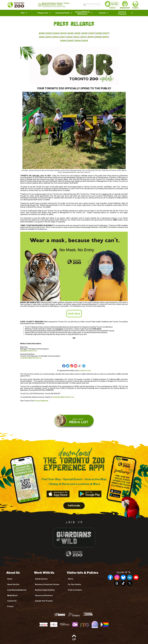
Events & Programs (122, 13)
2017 (106, 33)
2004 (78, 41)
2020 (85, 33)
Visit (23, 13)
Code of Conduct (75, 590)
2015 (49, 37)
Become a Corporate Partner (47, 584)
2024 (56, 33)
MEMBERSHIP (125, 5)
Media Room (12, 595)
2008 (98, 37)
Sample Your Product (44, 601)
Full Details (74, 509)
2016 (42, 37)
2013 (63, 37)
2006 (63, 41)
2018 (99, 33)
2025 (49, 33)
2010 (83, 37)
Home (10, 579)
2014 (56, 37)
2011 (76, 37)
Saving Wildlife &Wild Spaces (82, 13)
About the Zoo (13, 584)
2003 (85, 41)
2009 (91, 37)
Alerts (71, 579)
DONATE (135, 5)
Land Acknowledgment (17, 590)
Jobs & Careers (41, 579)
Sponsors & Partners (44, 595)
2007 (105, 37)
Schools (102, 13)
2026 (42, 33)
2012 (70, 37)
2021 (78, 33)
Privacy (10, 606)
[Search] (94, 5)
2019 (92, 33)
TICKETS (112, 5)
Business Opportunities (45, 590)
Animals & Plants (63, 13)
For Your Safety (74, 584)
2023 (63, 33)
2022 (70, 33)
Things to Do (43, 13)
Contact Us (12, 601)
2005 (70, 41)
